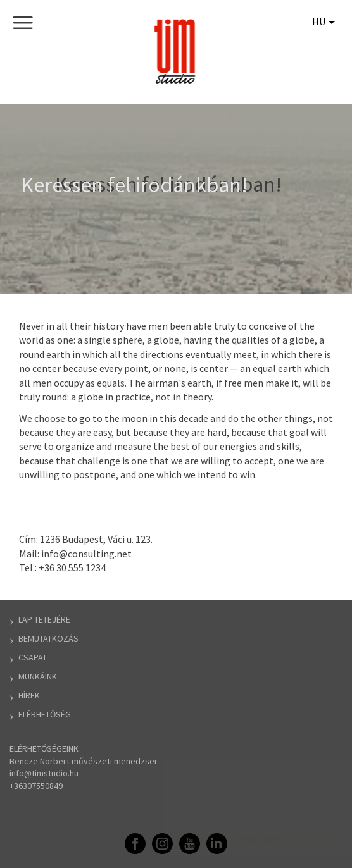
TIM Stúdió (176, 51)
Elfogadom (245, 838)
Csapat (33, 657)
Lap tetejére (44, 619)
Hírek (29, 695)
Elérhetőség (45, 714)
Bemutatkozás (48, 638)
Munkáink (38, 676)
